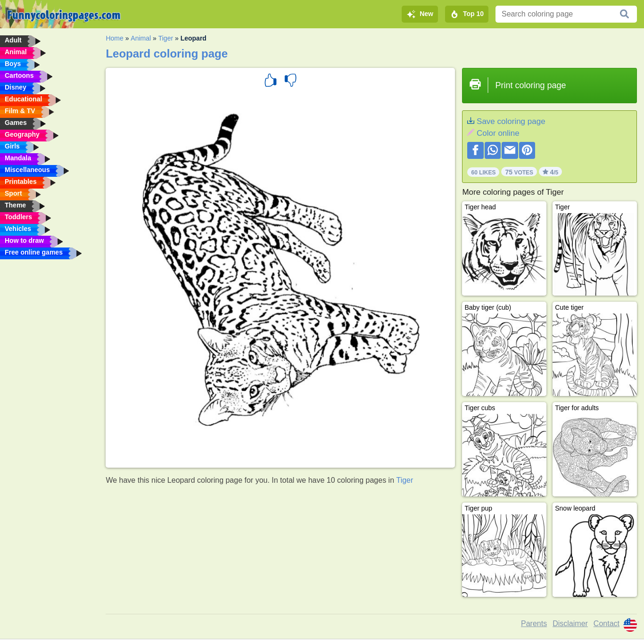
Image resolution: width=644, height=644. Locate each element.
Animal (141, 38)
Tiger (166, 38)
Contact (607, 623)
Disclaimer (570, 623)
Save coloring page (511, 121)
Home (114, 38)
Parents (534, 623)
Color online (498, 133)
